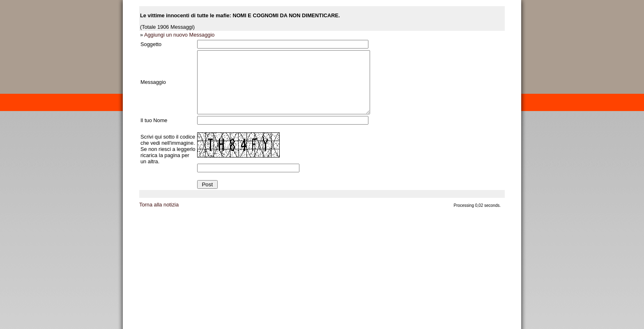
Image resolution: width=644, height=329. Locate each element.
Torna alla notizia (159, 217)
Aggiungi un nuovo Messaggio (179, 35)
